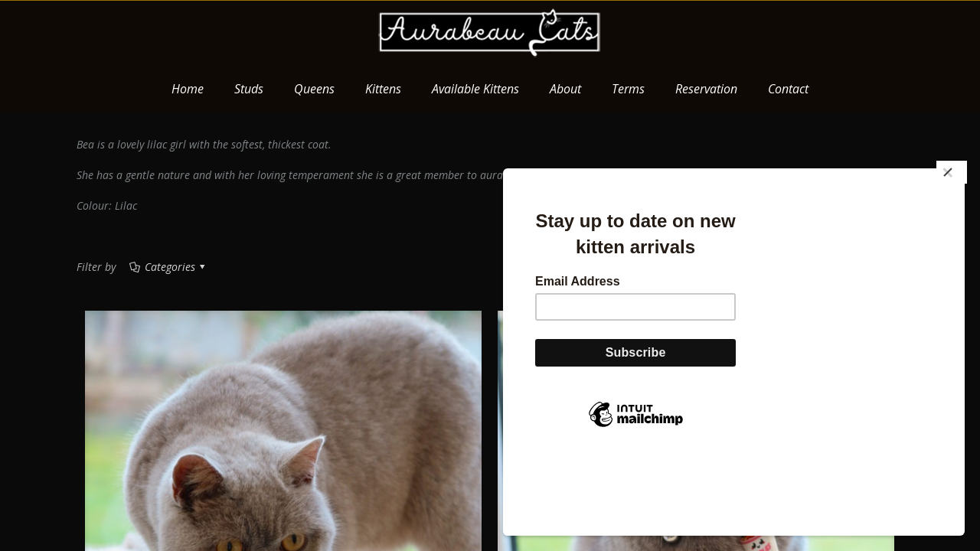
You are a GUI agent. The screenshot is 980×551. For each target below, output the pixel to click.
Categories (168, 267)
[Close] (952, 268)
